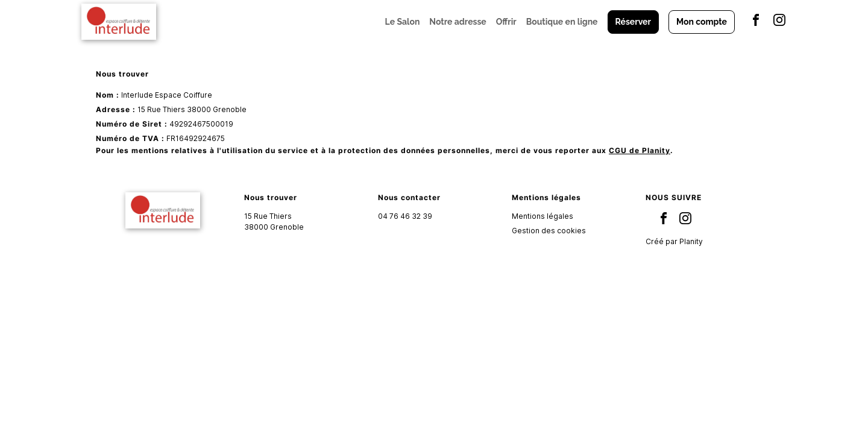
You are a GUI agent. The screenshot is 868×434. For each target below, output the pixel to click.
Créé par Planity (674, 241)
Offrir (506, 22)
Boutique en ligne (562, 22)
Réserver (633, 22)
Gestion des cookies (549, 231)
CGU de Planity (640, 150)
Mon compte (702, 22)
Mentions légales (542, 216)
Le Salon (403, 22)
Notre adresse (458, 22)
